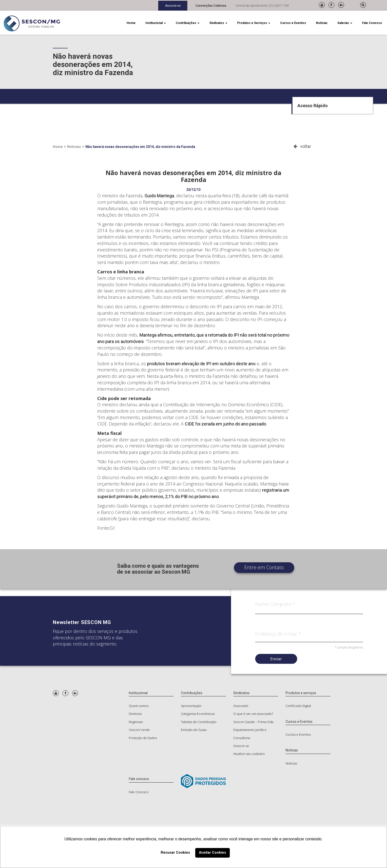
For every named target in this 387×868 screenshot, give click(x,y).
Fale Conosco (372, 23)
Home (131, 23)
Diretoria (135, 714)
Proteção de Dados (143, 738)
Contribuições (188, 23)
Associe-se (173, 6)
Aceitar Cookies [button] (213, 853)
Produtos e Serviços (254, 23)
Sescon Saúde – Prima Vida (253, 722)
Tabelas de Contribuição (199, 722)
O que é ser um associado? (253, 714)
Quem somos (139, 706)
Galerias (345, 23)
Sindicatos (218, 23)
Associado (241, 706)
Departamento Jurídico (250, 730)
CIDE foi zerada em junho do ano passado (225, 424)
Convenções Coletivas (211, 6)
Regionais (136, 722)
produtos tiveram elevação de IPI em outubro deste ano (201, 364)
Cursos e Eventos (293, 23)
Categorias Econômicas (198, 714)
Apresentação (191, 706)
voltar (302, 146)
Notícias (322, 23)
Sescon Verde (139, 730)
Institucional (156, 23)
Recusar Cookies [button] (175, 853)
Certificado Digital (298, 706)
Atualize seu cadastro (249, 754)
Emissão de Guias (194, 730)
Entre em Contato (264, 567)
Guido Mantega (159, 196)
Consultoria (242, 738)
